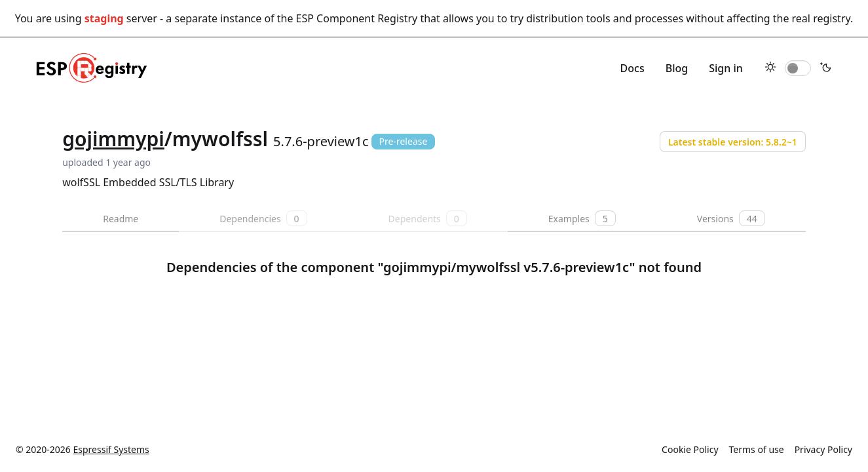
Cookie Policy (690, 449)
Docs (632, 68)
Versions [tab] (731, 218)
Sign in (726, 68)
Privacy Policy (823, 449)
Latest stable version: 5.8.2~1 (733, 142)
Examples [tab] (582, 218)
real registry (821, 18)
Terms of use (757, 449)
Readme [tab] (121, 219)
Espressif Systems (111, 449)
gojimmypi (113, 139)
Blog (677, 68)
